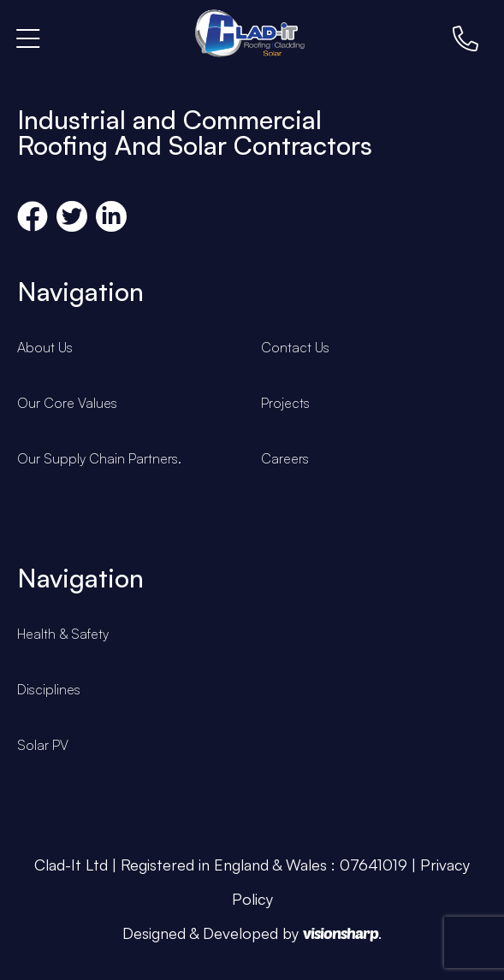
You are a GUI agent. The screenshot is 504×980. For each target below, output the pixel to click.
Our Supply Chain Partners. (99, 458)
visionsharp (341, 933)
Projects (285, 403)
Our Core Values (67, 403)
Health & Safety (63, 634)
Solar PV (43, 745)
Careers (285, 458)
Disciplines (49, 689)
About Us (45, 347)
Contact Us (295, 347)
